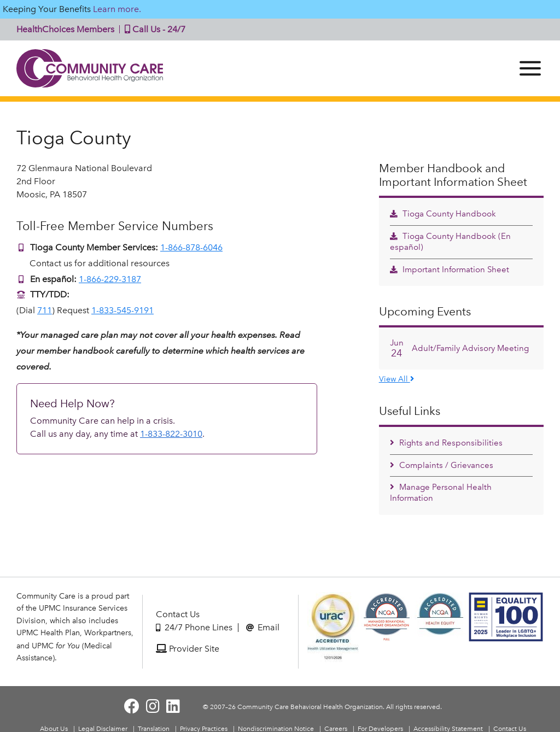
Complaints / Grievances (442, 465)
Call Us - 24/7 (153, 29)
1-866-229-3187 (110, 279)
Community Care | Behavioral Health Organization (90, 68)
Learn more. (117, 9)
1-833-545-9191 (122, 310)
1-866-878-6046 (191, 247)
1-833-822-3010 (171, 434)
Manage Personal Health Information (441, 493)
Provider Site (188, 649)
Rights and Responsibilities (446, 443)
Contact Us (178, 614)
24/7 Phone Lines (194, 627)
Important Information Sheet (450, 270)
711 (45, 310)
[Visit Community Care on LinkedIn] (173, 707)
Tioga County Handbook (443, 214)
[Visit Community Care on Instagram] (153, 707)
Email (263, 627)
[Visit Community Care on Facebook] (132, 707)
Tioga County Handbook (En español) (450, 242)
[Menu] (530, 68)
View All (396, 379)
